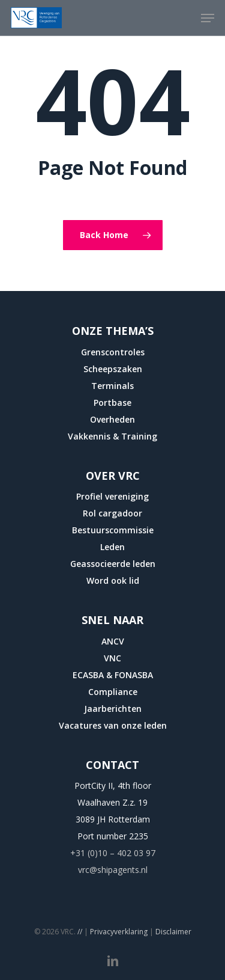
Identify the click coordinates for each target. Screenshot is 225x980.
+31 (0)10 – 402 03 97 (113, 853)
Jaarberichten (113, 709)
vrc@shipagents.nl (113, 870)
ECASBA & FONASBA (113, 675)
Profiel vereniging (112, 496)
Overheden (112, 419)
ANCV (113, 641)
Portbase (112, 403)
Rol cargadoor (112, 513)
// (80, 932)
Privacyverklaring (119, 932)
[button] (208, 18)
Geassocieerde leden (113, 564)
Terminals (112, 386)
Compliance (113, 692)
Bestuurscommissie (113, 530)
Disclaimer (173, 932)
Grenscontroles (113, 352)
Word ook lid (113, 580)
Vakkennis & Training (112, 436)
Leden (112, 547)
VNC (112, 658)
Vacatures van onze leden (113, 725)
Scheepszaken (113, 369)
